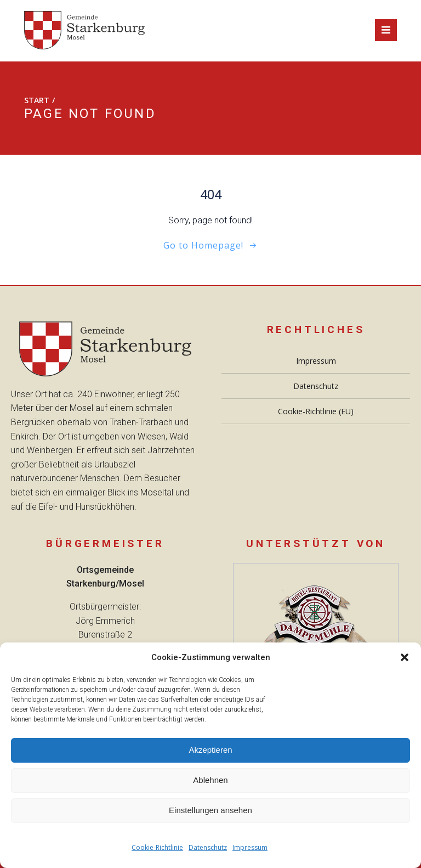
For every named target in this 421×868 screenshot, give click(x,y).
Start (37, 100)
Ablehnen (210, 780)
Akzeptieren (210, 750)
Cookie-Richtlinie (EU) (316, 411)
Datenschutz (208, 847)
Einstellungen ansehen (210, 810)
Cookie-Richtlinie (157, 847)
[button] (405, 657)
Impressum (250, 847)
